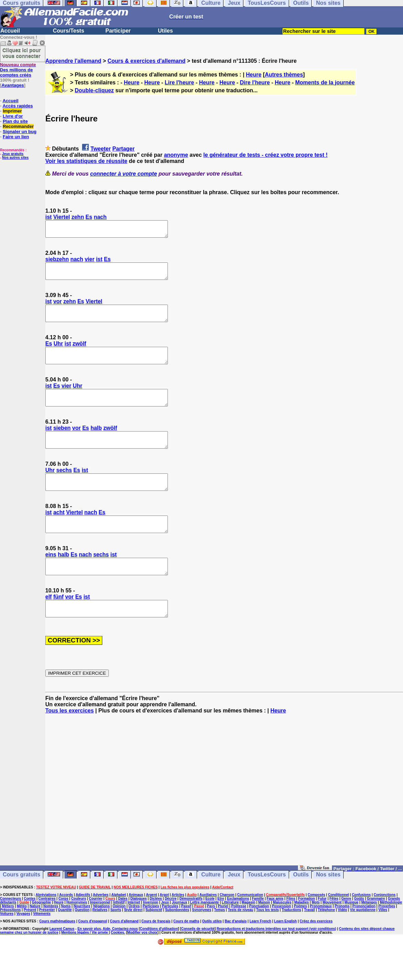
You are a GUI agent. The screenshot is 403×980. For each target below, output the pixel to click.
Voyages (23, 944)
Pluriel (223, 937)
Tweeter (101, 149)
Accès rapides (18, 106)
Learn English (286, 952)
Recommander (18, 126)
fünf (58, 624)
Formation (307, 929)
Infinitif (119, 933)
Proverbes (387, 937)
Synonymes (201, 941)
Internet (134, 933)
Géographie (42, 933)
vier (90, 262)
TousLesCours (267, 905)
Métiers (8, 937)
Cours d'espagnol (93, 952)
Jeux (234, 905)
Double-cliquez (94, 90)
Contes (30, 929)
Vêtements (42, 944)
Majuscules (282, 933)
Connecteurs (10, 929)
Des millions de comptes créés (18, 70)
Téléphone (326, 941)
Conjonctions (385, 926)
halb (96, 443)
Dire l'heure (255, 82)
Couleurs (78, 929)
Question (82, 941)
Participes (151, 937)
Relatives (100, 941)
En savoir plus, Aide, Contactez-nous (108, 960)
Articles (178, 926)
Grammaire (376, 929)
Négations (101, 937)
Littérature (230, 933)
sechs (64, 489)
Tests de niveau (241, 941)
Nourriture (82, 937)
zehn (78, 217)
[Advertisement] (224, 824)
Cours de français (156, 952)
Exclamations (238, 929)
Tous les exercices (70, 741)
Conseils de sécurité (198, 960)
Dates (123, 929)
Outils (301, 905)
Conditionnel (339, 926)
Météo (22, 937)
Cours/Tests (68, 31)
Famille (258, 929)
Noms (66, 937)
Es (89, 217)
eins (51, 579)
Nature (35, 937)
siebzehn (57, 262)
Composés (316, 926)
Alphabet (119, 926)
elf (49, 624)
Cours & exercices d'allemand (146, 61)
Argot (164, 926)
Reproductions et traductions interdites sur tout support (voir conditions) (276, 960)
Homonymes (77, 933)
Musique (352, 933)
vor (57, 308)
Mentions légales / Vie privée (85, 963)
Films (291, 929)
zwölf (79, 353)
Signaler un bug (20, 132)
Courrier (96, 929)
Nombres (51, 937)
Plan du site (15, 121)
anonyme (176, 155)
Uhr (58, 353)
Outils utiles (212, 952)
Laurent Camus (62, 960)
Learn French (260, 952)
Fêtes (334, 929)
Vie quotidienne (363, 941)
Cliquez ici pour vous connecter (22, 53)
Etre (221, 929)
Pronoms (342, 937)
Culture (211, 905)
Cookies (118, 963)
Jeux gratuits (13, 154)
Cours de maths (186, 952)
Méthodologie (391, 933)
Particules (170, 937)
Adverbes (101, 926)
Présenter (47, 941)
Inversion (150, 933)
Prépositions (10, 941)
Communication (250, 926)
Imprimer (12, 111)
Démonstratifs (191, 929)
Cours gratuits (21, 905)
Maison (264, 933)
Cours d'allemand (124, 952)
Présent (30, 941)
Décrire (171, 929)
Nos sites (328, 905)
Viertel (62, 217)
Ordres (134, 937)
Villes (383, 941)
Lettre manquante (205, 933)
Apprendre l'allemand (73, 61)
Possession (281, 937)
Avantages (13, 85)
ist (49, 217)
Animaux (136, 926)
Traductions (292, 941)
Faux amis (275, 929)
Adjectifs (83, 926)
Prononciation (364, 937)
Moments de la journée (325, 82)
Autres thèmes (284, 75)
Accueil (10, 31)
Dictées (156, 929)
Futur (322, 929)
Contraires (47, 929)
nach (100, 217)
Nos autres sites (15, 158)
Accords (66, 926)
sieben (62, 443)
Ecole (210, 929)
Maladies (301, 933)
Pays (211, 937)
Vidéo (342, 941)
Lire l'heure (180, 82)
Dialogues (139, 929)
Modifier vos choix (142, 963)
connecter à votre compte (124, 174)
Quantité (65, 941)
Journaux (179, 933)
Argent (151, 926)
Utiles (165, 31)
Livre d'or (13, 116)
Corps (63, 929)
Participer (118, 31)
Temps (220, 941)
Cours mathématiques (57, 952)
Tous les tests (267, 941)
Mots (316, 933)
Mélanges (369, 933)
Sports (116, 941)
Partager (123, 149)
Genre (346, 929)
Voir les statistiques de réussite (86, 161)
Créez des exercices (316, 952)
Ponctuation (259, 937)
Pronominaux (321, 937)
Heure (254, 75)
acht (59, 534)
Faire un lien (16, 137)
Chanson (227, 926)
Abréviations (46, 926)
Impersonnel (100, 933)
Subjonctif (154, 941)
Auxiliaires (208, 926)
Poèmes (300, 937)
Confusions (361, 926)
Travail (310, 941)
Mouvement (332, 933)
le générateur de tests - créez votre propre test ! (265, 155)
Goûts (359, 929)
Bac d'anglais (235, 952)
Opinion (119, 937)
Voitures (7, 944)
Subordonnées (177, 941)
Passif (186, 937)
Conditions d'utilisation (159, 960)
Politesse (239, 937)
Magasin (249, 933)
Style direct (133, 941)
